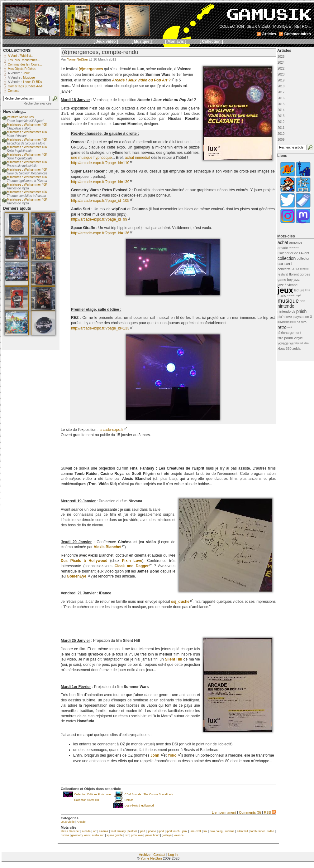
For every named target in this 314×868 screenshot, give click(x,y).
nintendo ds (286, 311)
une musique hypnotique (91, 158)
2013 (281, 116)
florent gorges (300, 274)
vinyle (298, 338)
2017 (281, 92)
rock (290, 327)
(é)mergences (91, 69)
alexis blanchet (70, 831)
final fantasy (118, 831)
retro (282, 327)
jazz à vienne (288, 285)
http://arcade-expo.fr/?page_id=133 (100, 328)
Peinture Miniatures (20, 117)
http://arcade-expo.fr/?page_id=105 (100, 201)
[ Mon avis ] (176, 41)
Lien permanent (224, 812)
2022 (281, 68)
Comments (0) (250, 812)
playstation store (287, 322)
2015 (281, 104)
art (95, 831)
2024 (281, 63)
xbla (306, 343)
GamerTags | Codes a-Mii (26, 86)
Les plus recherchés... (24, 60)
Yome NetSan (77, 59)
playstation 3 (302, 317)
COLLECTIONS (17, 51)
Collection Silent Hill (87, 800)
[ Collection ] (211, 41)
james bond (152, 835)
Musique (29, 78)
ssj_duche (180, 602)
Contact (159, 855)
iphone (152, 831)
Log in (173, 855)
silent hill (243, 831)
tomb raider (258, 831)
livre (308, 290)
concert (285, 264)
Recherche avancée (38, 103)
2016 (281, 98)
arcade (86, 831)
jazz (297, 280)
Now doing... (14, 112)
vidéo (271, 831)
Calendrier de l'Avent (293, 253)
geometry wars (81, 835)
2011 (281, 128)
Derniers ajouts (17, 208)
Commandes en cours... (25, 64)
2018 (281, 86)
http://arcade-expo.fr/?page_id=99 (99, 219)
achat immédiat (138, 158)
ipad (142, 831)
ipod (161, 831)
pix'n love (137, 835)
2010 (281, 134)
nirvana (230, 831)
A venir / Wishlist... (21, 56)
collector (303, 258)
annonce (296, 242)
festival (133, 831)
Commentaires (297, 34)
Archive (145, 855)
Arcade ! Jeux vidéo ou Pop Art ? (141, 80)
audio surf (98, 835)
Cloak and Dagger (132, 566)
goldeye (167, 835)
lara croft (195, 831)
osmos (65, 835)
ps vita (302, 322)
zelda (297, 349)
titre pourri (285, 338)
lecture (299, 290)
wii (291, 343)
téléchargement (289, 333)
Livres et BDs (33, 82)
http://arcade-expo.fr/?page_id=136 (100, 233)
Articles (284, 51)
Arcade (81, 822)
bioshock (294, 248)
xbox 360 (285, 349)
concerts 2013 (288, 269)
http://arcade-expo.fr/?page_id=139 (100, 182)
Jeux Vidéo (68, 822)
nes (302, 301)
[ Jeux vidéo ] (106, 41)
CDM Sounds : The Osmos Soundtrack (149, 794)
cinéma (104, 831)
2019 (281, 80)
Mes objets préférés (22, 69)
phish (301, 311)
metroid (291, 295)
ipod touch (173, 831)
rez (127, 835)
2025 (281, 57)
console (304, 269)
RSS (270, 812)
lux (205, 831)
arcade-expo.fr (111, 430)
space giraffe (114, 835)
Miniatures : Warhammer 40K (27, 125)
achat (283, 242)
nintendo (286, 306)
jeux (185, 831)
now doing (216, 831)
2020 (281, 74)
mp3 (299, 295)
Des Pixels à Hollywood (139, 806)
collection (287, 258)
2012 (281, 122)
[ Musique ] (142, 41)
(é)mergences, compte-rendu (100, 52)
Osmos (129, 800)
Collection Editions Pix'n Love (93, 794)
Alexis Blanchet (107, 547)
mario (282, 295)
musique (288, 301)
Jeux (26, 73)
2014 (281, 110)
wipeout (299, 343)
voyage (283, 343)
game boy (285, 280)
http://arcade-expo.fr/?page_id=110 (100, 163)
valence (179, 835)
